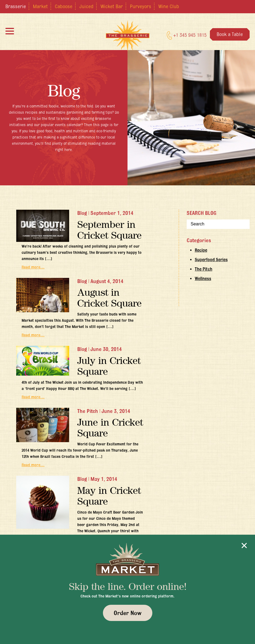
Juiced (86, 6)
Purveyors (141, 6)
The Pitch (204, 269)
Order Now (128, 613)
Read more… (33, 267)
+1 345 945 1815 (187, 35)
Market (40, 6)
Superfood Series (211, 259)
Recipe (201, 250)
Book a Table (230, 34)
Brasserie (16, 6)
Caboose (64, 6)
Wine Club (169, 6)
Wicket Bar (112, 6)
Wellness (203, 278)
